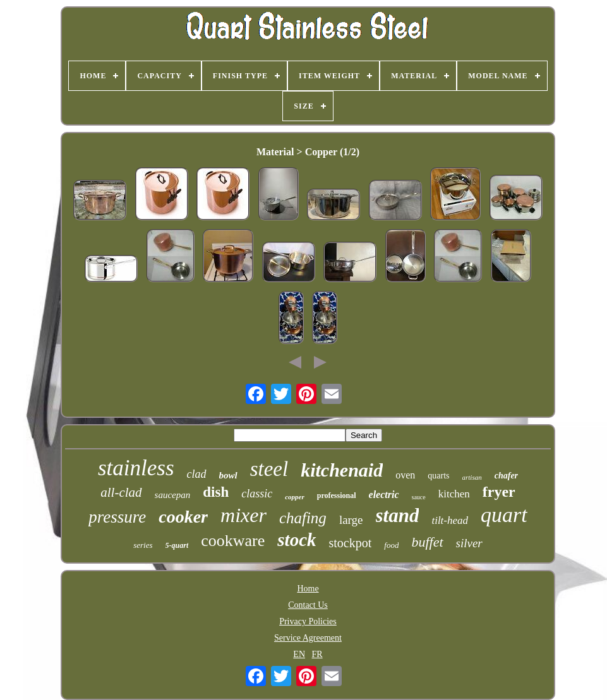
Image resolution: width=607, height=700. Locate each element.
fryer (499, 492)
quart (504, 515)
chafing (303, 518)
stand (398, 515)
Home (308, 589)
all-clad (121, 492)
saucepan (173, 495)
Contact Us (308, 605)
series (143, 545)
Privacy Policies (308, 621)
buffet (427, 542)
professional (337, 495)
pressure (117, 517)
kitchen (454, 494)
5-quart (177, 545)
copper (295, 497)
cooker (183, 517)
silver (469, 543)
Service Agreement (308, 638)
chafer (506, 476)
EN (299, 654)
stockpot (351, 543)
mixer (243, 515)
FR (317, 654)
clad (197, 474)
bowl (228, 475)
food (391, 545)
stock (297, 540)
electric (384, 495)
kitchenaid (342, 470)
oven (405, 475)
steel (269, 469)
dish (216, 492)
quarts (438, 476)
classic (257, 494)
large (351, 520)
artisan (472, 477)
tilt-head (450, 520)
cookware (233, 541)
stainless (136, 468)
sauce (419, 497)
